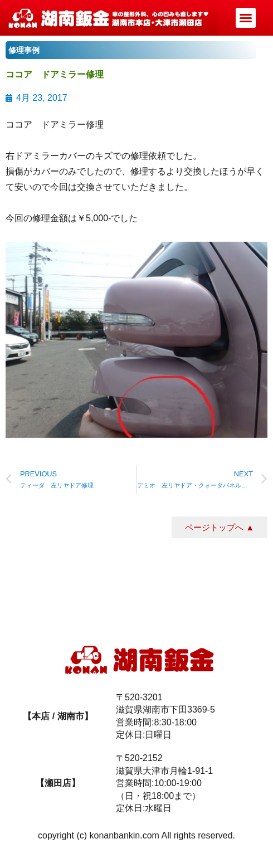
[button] (246, 18)
